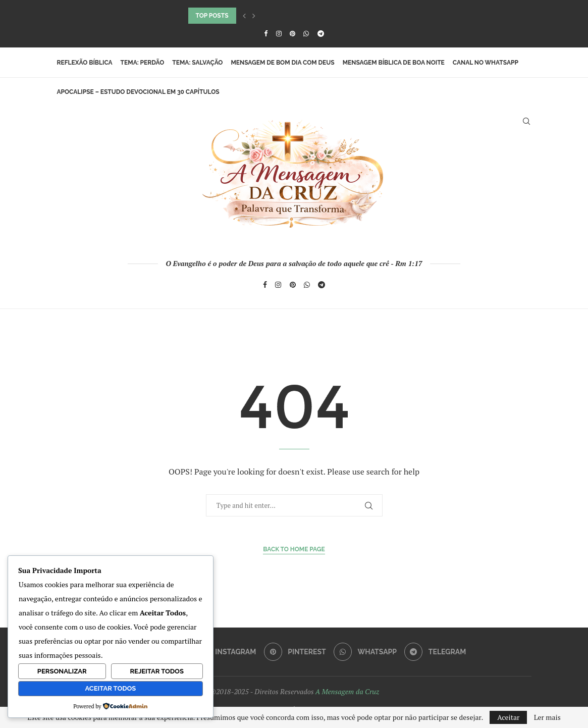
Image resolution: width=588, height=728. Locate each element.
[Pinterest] (292, 33)
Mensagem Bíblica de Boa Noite (394, 63)
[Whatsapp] (306, 33)
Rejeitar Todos (156, 671)
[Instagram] (279, 33)
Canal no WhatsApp (486, 63)
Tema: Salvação (197, 63)
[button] (244, 16)
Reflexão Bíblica (85, 63)
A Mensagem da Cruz (347, 691)
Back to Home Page (294, 549)
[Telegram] (321, 33)
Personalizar (62, 671)
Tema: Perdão (143, 63)
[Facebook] (266, 33)
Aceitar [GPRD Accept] (508, 717)
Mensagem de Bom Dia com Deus (282, 63)
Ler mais (547, 717)
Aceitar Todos (110, 688)
